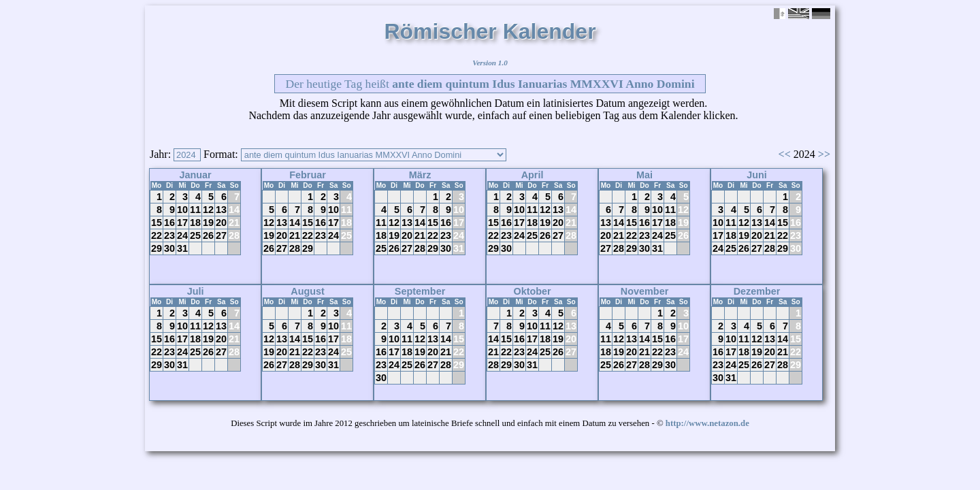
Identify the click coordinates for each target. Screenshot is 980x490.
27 (221, 235)
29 (157, 248)
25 (195, 235)
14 (234, 210)
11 (195, 210)
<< (785, 154)
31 (182, 248)
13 (221, 210)
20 (221, 223)
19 (208, 223)
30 (169, 248)
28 (234, 235)
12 (208, 210)
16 (169, 223)
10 (182, 210)
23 (169, 235)
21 (234, 223)
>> (824, 154)
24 (182, 235)
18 (195, 223)
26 (208, 235)
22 (157, 235)
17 (182, 223)
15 (157, 223)
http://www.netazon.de (707, 423)
